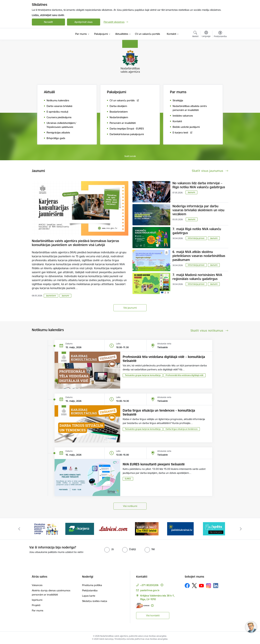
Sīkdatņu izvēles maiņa (95, 601)
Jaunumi (65, 296)
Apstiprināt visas (83, 22)
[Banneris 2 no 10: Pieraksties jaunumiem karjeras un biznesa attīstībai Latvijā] (80, 529)
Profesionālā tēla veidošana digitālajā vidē (185, 375)
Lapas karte (89, 596)
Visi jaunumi (130, 308)
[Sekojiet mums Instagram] (209, 586)
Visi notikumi (130, 506)
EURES (128, 479)
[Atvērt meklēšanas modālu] (195, 35)
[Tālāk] (241, 529)
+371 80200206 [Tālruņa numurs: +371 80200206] (149, 585)
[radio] (109, 549)
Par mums (38, 610)
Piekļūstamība (90, 590)
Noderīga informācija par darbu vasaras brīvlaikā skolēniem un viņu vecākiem (198, 210)
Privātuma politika (92, 585)
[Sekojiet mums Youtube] (201, 585)
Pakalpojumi (117, 92)
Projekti (36, 605)
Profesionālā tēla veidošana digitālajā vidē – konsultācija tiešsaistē (164, 359)
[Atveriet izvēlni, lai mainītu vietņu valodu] (206, 34)
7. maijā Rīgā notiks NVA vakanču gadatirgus (197, 231)
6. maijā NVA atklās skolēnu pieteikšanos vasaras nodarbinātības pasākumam (199, 256)
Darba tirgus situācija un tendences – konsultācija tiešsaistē (159, 412)
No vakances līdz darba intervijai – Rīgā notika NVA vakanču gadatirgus (199, 185)
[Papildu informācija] (162, 585)
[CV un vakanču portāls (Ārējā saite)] (147, 34)
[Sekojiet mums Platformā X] (194, 586)
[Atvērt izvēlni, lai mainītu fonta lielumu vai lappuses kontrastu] (220, 35)
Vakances (37, 585)
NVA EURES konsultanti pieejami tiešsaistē (154, 464)
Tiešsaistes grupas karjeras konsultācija (143, 375)
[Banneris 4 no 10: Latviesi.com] (147, 529)
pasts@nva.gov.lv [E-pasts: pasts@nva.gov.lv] (150, 590)
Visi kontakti (153, 615)
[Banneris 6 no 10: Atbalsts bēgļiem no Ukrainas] (214, 529)
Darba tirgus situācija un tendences (182, 429)
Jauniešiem (51, 296)
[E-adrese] (143, 606)
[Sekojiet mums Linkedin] (216, 586)
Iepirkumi (37, 600)
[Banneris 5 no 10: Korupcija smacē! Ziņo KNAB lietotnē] (180, 529)
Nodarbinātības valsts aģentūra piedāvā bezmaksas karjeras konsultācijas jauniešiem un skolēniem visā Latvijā (75, 243)
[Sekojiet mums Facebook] (187, 586)
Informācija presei (196, 238)
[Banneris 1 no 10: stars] (46, 529)
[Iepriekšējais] (19, 529)
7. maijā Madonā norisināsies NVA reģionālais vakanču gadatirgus (197, 277)
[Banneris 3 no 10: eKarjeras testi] (113, 529)
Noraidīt (48, 22)
